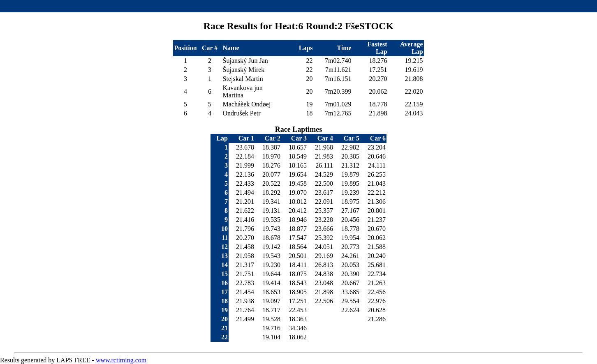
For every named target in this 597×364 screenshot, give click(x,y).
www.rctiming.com (121, 360)
